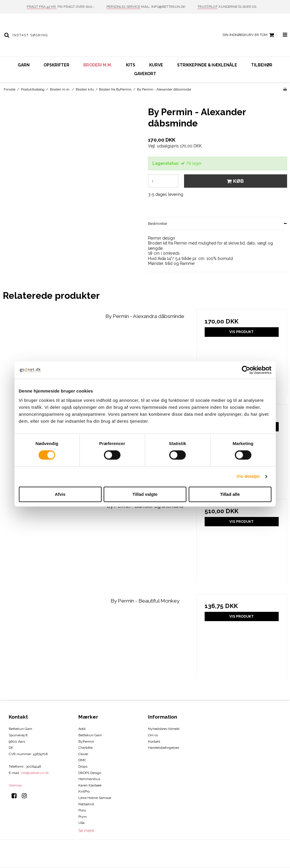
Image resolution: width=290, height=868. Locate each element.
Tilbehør (262, 65)
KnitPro (84, 791)
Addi (82, 729)
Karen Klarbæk (90, 785)
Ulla (81, 823)
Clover (83, 754)
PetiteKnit (86, 804)
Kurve (156, 65)
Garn (24, 65)
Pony (82, 810)
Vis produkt (242, 332)
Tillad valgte (145, 494)
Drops (83, 766)
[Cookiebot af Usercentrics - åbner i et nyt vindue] (246, 370)
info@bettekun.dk (35, 773)
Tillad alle (230, 494)
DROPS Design (90, 773)
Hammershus (89, 779)
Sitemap (15, 785)
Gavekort (145, 74)
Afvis (60, 494)
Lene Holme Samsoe (95, 798)
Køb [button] (234, 181)
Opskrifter (56, 65)
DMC (82, 760)
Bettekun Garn (90, 735)
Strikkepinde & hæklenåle (207, 65)
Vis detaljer (248, 477)
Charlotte (85, 748)
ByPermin (86, 742)
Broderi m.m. (98, 65)
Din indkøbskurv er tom (249, 35)
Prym (83, 817)
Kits (131, 65)
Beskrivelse (157, 224)
